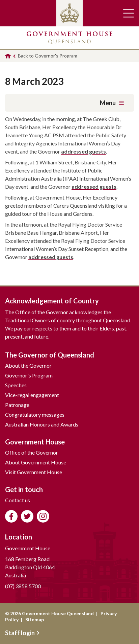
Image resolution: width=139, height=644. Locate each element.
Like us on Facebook (11, 516)
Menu (112, 103)
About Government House (36, 462)
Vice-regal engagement (32, 395)
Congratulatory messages (35, 415)
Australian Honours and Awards (42, 424)
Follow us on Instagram (43, 516)
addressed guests (84, 151)
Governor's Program (29, 375)
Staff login (22, 633)
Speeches (16, 385)
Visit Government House (34, 472)
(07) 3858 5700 (23, 586)
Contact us (18, 500)
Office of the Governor (32, 452)
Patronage (17, 405)
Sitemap (35, 619)
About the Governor (28, 365)
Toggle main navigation (129, 13)
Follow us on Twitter (27, 516)
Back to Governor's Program (48, 56)
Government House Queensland (69, 38)
